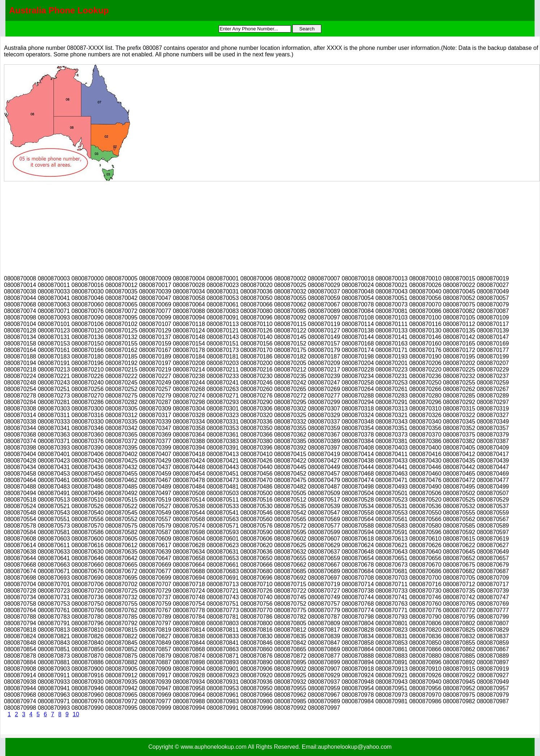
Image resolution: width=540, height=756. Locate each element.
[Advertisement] (58, 227)
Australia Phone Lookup (59, 10)
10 (76, 714)
